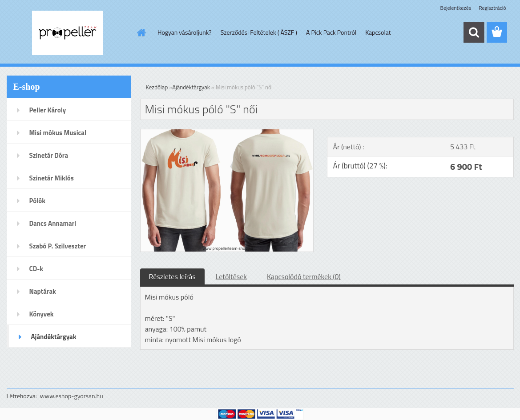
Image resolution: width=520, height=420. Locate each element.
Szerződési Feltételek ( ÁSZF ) (259, 32)
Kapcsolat (378, 32)
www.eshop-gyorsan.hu (72, 396)
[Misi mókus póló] (227, 133)
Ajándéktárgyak (192, 87)
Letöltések (231, 276)
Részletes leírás (172, 276)
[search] (474, 32)
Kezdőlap (157, 87)
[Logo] (68, 33)
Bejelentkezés (456, 8)
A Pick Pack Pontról (331, 32)
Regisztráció (492, 8)
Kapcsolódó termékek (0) (304, 276)
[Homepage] (141, 32)
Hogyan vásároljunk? (185, 32)
